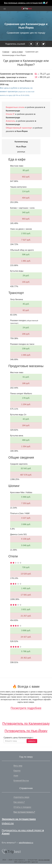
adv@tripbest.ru (26, 843)
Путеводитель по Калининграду (26, 724)
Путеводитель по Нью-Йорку (26, 731)
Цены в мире (17, 52)
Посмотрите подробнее (26, 708)
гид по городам (44, 860)
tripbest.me (8, 823)
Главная (6, 52)
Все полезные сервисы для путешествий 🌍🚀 (26, 3)
